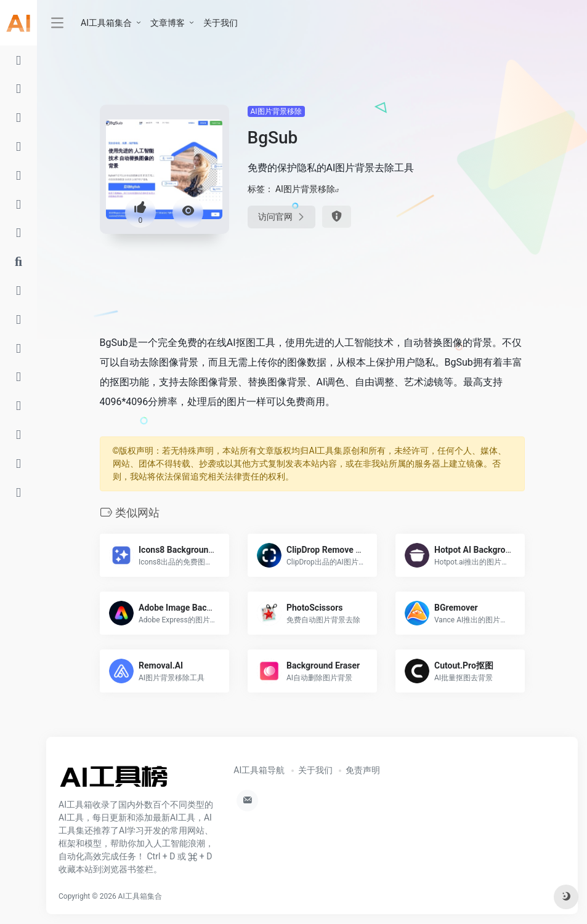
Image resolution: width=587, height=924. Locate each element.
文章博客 (168, 23)
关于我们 (221, 23)
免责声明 (363, 770)
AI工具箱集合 (106, 23)
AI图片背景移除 (276, 111)
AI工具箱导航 (259, 770)
